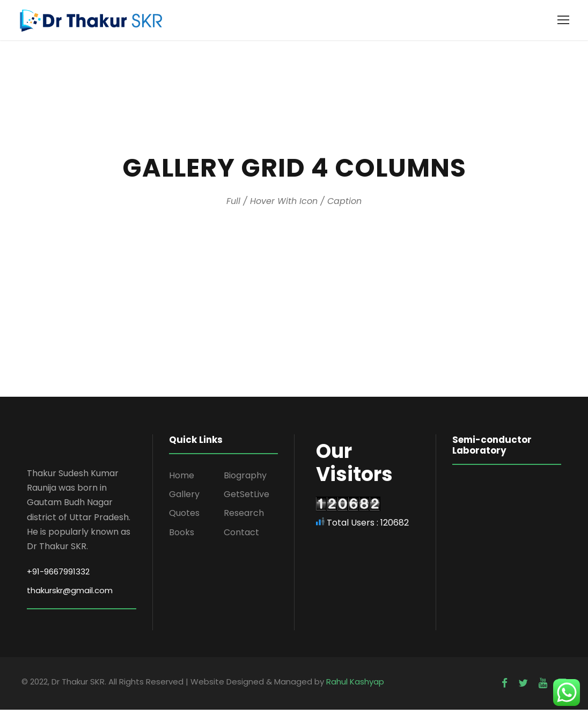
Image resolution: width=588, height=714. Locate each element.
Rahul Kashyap (355, 685)
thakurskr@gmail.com (70, 594)
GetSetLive (247, 498)
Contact (241, 536)
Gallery (184, 498)
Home (182, 480)
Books (182, 536)
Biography (245, 480)
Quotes (184, 517)
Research (244, 517)
